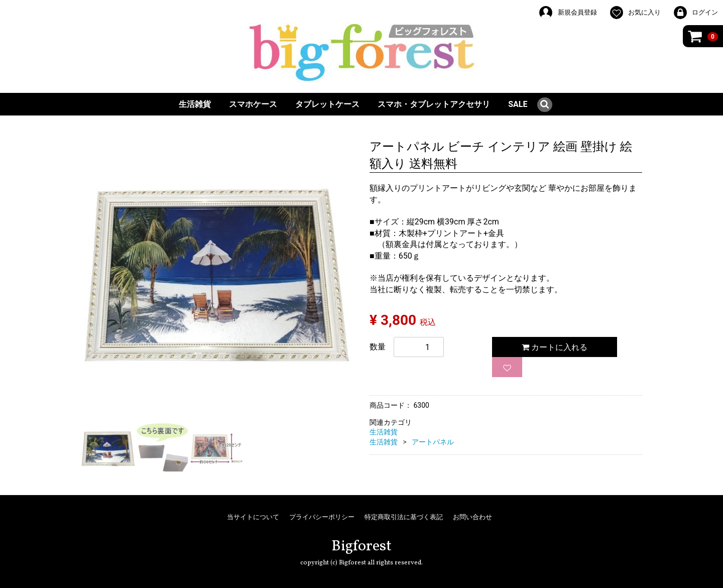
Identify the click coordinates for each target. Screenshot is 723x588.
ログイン (695, 13)
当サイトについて (253, 517)
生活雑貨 (195, 104)
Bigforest (361, 546)
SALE (518, 104)
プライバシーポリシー (322, 517)
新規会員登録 (567, 13)
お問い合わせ (472, 517)
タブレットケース (327, 104)
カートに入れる (555, 347)
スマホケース (253, 104)
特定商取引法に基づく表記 (404, 517)
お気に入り (635, 13)
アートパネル (433, 442)
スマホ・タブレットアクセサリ (434, 104)
